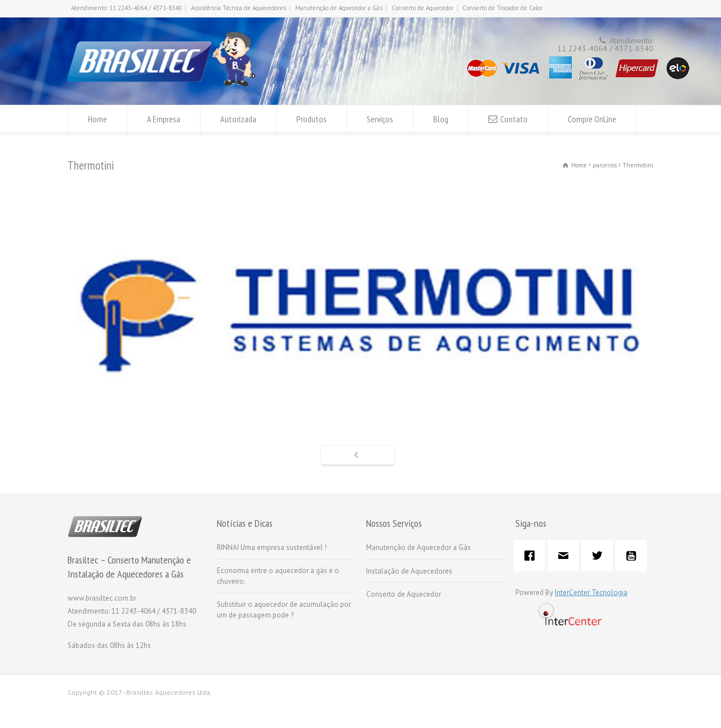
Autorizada (238, 119)
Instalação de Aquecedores (409, 571)
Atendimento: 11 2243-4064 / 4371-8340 (126, 8)
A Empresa (164, 119)
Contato (514, 119)
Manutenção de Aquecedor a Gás (339, 8)
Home (97, 119)
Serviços (380, 119)
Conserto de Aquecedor (422, 8)
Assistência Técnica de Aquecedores (239, 8)
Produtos (311, 119)
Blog (441, 119)
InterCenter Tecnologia (591, 592)
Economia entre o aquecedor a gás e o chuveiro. (278, 576)
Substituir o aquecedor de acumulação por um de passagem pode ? (284, 610)
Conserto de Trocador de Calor (502, 8)
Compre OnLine (592, 119)
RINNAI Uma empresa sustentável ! (272, 547)
